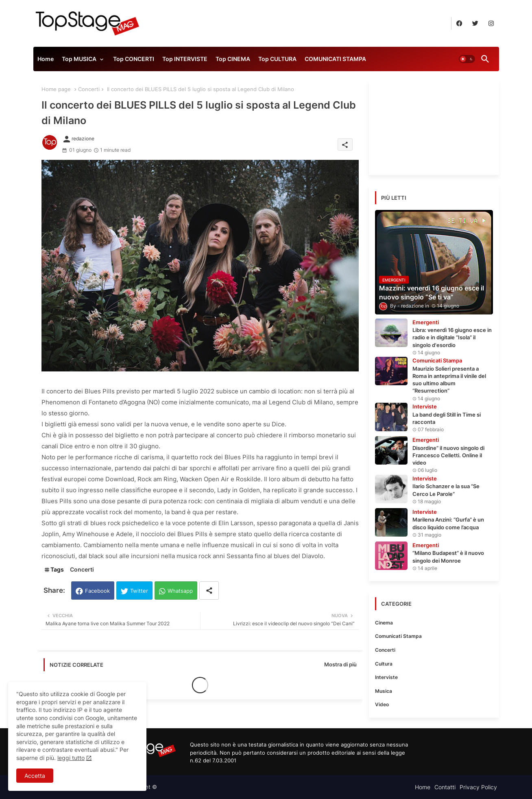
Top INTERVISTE (185, 59)
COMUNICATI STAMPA (335, 59)
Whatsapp (180, 591)
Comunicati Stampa (398, 636)
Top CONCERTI (134, 59)
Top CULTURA (277, 59)
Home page (56, 89)
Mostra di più (340, 664)
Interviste (386, 677)
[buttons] (459, 23)
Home (46, 59)
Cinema (384, 623)
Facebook (97, 591)
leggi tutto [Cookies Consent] (71, 758)
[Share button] (209, 591)
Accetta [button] (35, 776)
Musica (384, 691)
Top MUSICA (79, 59)
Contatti (445, 787)
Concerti (89, 89)
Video (382, 704)
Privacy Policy (478, 787)
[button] (467, 59)
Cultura (384, 664)
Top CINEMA (233, 59)
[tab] (46, 61)
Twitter (139, 591)
